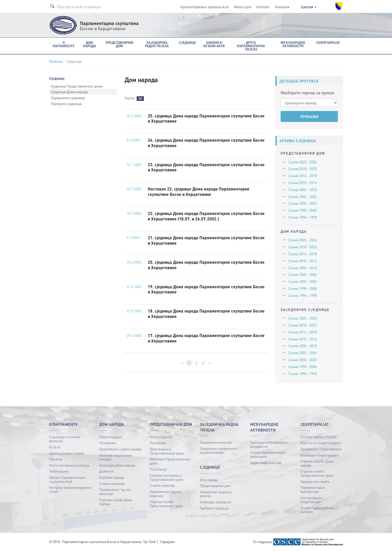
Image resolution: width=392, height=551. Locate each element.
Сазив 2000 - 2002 (303, 203)
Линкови (282, 7)
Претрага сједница (66, 103)
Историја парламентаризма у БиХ (70, 489)
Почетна (56, 61)
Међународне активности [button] (293, 44)
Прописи (56, 459)
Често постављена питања (69, 465)
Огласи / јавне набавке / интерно (319, 510)
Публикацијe (59, 471)
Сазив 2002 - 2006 (303, 196)
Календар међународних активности (269, 444)
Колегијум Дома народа (117, 465)
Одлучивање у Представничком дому (167, 451)
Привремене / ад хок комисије (115, 492)
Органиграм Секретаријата (321, 449)
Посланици (158, 469)
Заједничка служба (315, 481)
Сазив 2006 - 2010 (303, 189)
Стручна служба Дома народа (116, 502)
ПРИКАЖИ (309, 116)
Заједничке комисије (216, 442)
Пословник (108, 443)
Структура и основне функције (65, 439)
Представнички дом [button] (119, 44)
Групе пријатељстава (266, 463)
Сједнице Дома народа (69, 92)
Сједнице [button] (187, 42)
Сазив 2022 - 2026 (303, 162)
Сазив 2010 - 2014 (303, 182)
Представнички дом (215, 486)
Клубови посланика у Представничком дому (167, 477)
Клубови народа (112, 477)
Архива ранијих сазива (67, 453)
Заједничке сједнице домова (216, 494)
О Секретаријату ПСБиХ (319, 437)
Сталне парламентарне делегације (268, 454)
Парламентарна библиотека (313, 489)
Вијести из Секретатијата (320, 443)
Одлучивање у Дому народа (120, 449)
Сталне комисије (112, 484)
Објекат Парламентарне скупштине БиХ (67, 479)
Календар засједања (215, 502)
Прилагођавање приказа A (204, 7)
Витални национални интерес (116, 457)
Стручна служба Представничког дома (166, 504)
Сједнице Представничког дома (77, 86)
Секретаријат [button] (328, 42)
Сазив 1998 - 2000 (303, 210)
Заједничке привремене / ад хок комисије (219, 450)
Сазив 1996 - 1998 (303, 217)
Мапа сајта (243, 7)
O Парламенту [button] (64, 44)
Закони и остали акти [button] (214, 44)
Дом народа (209, 480)
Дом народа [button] (89, 44)
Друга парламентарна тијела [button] (251, 46)
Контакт (263, 7)
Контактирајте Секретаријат (311, 500)
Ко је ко (55, 447)
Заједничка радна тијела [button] (157, 44)
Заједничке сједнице (68, 98)
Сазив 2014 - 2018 (303, 175)
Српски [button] (309, 7)
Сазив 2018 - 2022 (303, 169)
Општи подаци (110, 437)
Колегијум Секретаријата (320, 455)
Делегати (107, 471)
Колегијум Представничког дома (170, 461)
